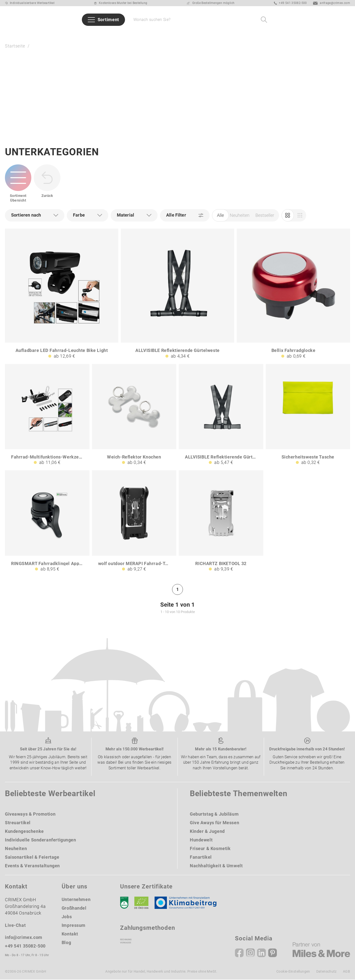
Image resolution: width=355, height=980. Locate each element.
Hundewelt (201, 840)
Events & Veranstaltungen (32, 866)
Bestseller (71, 34)
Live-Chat (15, 926)
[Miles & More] (321, 950)
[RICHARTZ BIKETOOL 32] (221, 522)
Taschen (226, 34)
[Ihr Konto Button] (319, 20)
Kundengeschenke (24, 832)
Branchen (123, 34)
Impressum (74, 926)
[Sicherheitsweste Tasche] (308, 415)
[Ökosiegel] (141, 903)
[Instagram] (250, 953)
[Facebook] (239, 953)
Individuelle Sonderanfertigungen (41, 840)
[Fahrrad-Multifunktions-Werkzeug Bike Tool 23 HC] (47, 415)
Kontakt (70, 934)
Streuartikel (18, 823)
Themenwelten (156, 34)
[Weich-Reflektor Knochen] (134, 415)
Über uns (308, 34)
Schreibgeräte (194, 34)
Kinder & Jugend (207, 832)
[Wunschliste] (332, 20)
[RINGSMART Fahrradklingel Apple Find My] (47, 522)
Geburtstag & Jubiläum (214, 814)
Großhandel (74, 909)
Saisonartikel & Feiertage (32, 858)
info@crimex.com (24, 938)
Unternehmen (76, 900)
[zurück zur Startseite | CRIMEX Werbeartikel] (27, 20)
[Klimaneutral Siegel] (188, 903)
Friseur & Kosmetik (210, 849)
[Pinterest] (273, 953)
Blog (66, 943)
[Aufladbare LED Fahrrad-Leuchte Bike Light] (62, 294)
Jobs (67, 917)
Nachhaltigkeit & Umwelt (216, 866)
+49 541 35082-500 (290, 3)
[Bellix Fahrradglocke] (293, 294)
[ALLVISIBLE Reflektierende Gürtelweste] (177, 294)
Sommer (14, 34)
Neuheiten (41, 34)
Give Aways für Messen (266, 34)
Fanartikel (201, 858)
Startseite (15, 46)
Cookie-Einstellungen (293, 972)
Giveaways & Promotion (30, 814)
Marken (97, 34)
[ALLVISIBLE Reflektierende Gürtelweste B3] (221, 415)
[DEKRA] (124, 903)
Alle (220, 215)
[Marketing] (288, 216)
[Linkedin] (261, 953)
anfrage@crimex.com (332, 3)
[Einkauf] (300, 216)
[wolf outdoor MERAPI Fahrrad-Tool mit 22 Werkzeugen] (134, 522)
